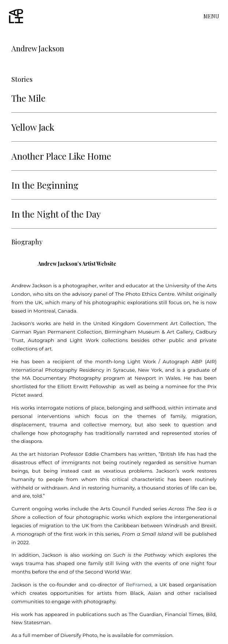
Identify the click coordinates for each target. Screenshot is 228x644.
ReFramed (139, 585)
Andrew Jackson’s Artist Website (77, 264)
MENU (211, 17)
